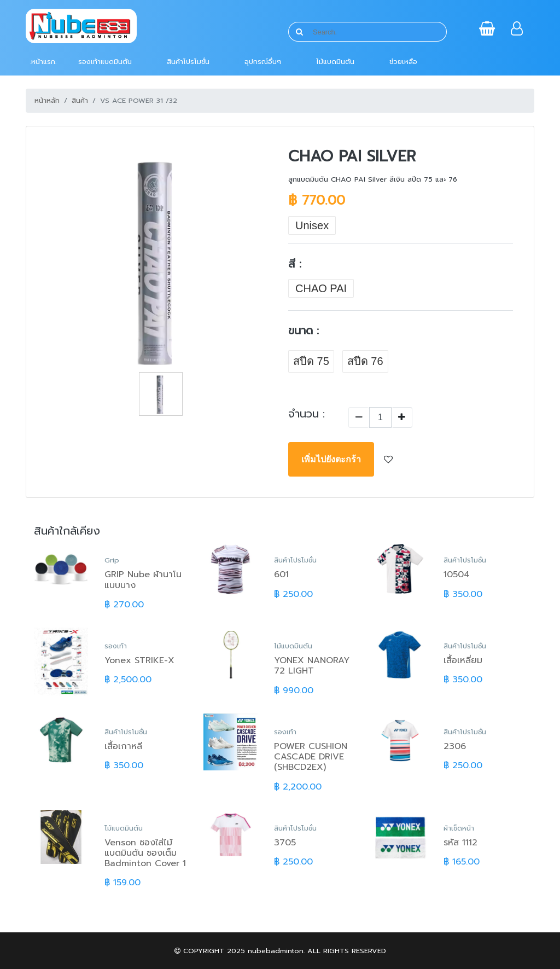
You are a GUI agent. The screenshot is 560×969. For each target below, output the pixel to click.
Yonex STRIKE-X (139, 660)
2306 (455, 746)
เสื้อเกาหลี (123, 746)
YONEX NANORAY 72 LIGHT (312, 666)
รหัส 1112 (460, 843)
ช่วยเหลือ (403, 62)
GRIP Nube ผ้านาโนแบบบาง (143, 580)
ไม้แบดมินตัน (335, 62)
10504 (457, 575)
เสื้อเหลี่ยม (463, 660)
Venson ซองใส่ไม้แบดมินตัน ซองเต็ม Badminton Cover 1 (145, 853)
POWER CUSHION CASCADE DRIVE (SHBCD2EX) (311, 757)
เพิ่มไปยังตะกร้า (331, 459)
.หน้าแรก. (43, 62)
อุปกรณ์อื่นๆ (263, 62)
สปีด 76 (365, 361)
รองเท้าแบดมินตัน (105, 62)
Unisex (312, 225)
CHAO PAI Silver (352, 156)
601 (281, 575)
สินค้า (80, 100)
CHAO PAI (321, 288)
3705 (285, 843)
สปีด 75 (311, 361)
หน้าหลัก (47, 100)
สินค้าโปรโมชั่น (188, 62)
